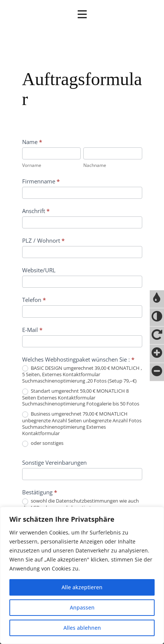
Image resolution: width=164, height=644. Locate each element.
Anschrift (36, 211)
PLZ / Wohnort (43, 240)
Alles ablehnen (82, 628)
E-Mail (32, 330)
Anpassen (82, 607)
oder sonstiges (43, 443)
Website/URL (39, 270)
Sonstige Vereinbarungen (54, 462)
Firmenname (41, 181)
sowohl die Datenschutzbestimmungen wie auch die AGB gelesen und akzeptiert (80, 504)
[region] (82, 575)
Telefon (34, 300)
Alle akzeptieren (82, 587)
